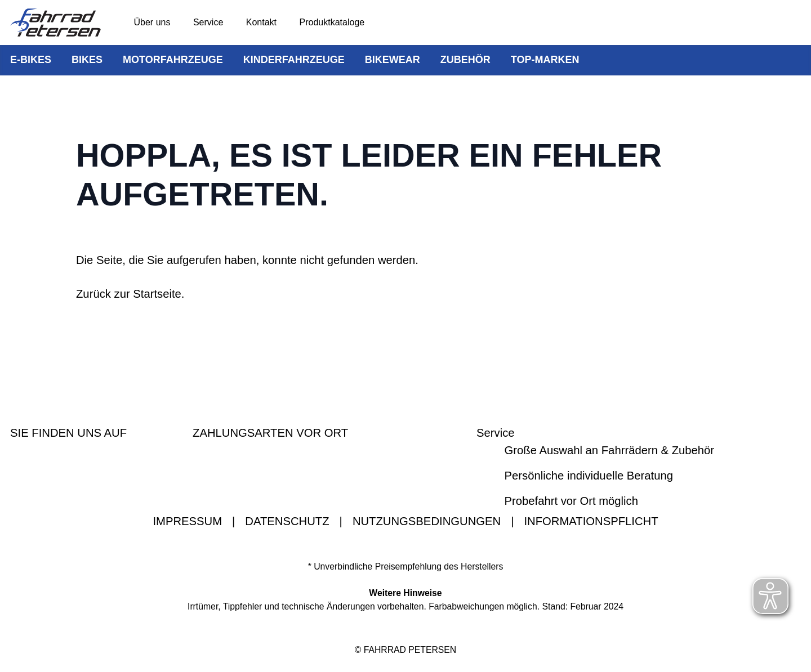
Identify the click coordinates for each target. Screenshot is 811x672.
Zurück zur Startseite (129, 294)
